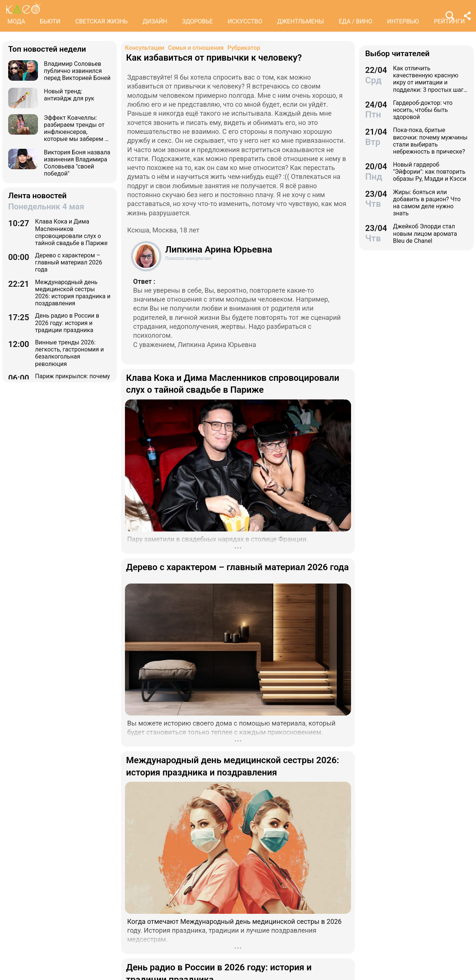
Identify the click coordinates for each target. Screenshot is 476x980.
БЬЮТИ (50, 21)
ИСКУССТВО (245, 21)
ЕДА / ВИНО (356, 21)
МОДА (16, 21)
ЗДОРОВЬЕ (198, 21)
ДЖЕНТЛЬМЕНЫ (300, 21)
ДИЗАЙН (155, 21)
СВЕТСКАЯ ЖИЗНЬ (101, 21)
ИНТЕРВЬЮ (403, 21)
